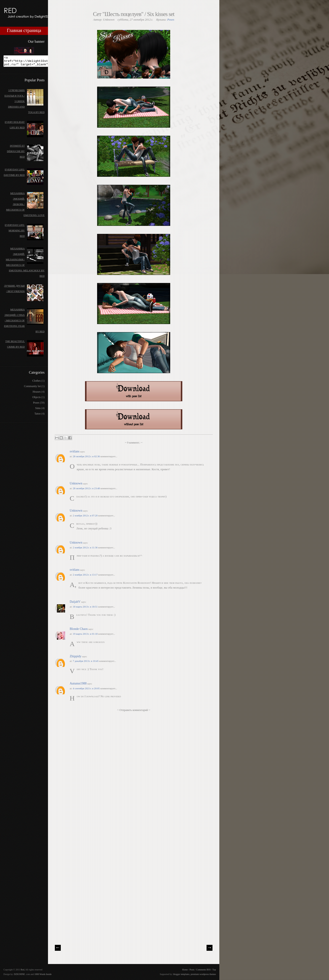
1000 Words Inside (43, 974)
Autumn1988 (78, 683)
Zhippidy (76, 656)
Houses (37, 394)
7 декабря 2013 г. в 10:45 (86, 661)
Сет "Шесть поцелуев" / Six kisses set (134, 14)
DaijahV (75, 602)
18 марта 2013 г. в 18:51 (86, 607)
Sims (38, 410)
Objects (36, 399)
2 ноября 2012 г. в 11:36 (86, 547)
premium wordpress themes (203, 974)
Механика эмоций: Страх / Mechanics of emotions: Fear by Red (24, 322)
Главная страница (24, 31)
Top (214, 970)
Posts (192, 970)
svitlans (75, 451)
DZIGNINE (19, 974)
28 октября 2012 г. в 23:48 (87, 488)
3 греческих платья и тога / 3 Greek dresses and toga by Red (24, 103)
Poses (171, 20)
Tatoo (38, 416)
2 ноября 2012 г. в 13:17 (86, 575)
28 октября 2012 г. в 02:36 (87, 456)
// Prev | (58, 948)
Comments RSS (203, 970)
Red (22, 970)
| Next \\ (210, 948)
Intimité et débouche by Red (16, 153)
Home (185, 970)
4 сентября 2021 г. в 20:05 (87, 688)
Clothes (36, 383)
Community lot (32, 388)
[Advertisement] (89, 908)
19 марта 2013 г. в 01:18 (86, 634)
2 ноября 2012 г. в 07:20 (86, 515)
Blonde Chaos (79, 629)
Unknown (76, 483)
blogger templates (181, 974)
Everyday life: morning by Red (15, 232)
